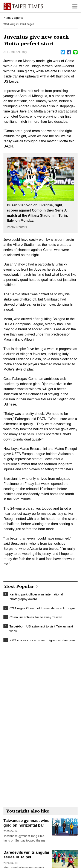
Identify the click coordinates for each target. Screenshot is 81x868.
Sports (18, 18)
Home (7, 18)
